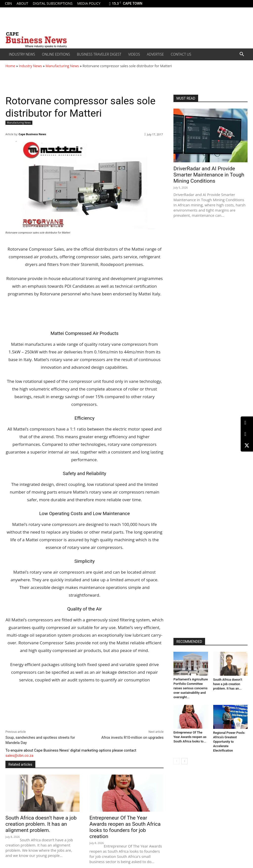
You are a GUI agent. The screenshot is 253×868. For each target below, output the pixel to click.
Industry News (22, 54)
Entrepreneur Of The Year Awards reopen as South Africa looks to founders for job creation (125, 827)
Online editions (56, 54)
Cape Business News (32, 134)
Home (10, 66)
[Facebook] (247, 434)
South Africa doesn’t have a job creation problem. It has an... (228, 684)
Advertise (156, 54)
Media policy (89, 3)
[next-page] (184, 761)
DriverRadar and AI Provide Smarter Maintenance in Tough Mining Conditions (209, 175)
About (22, 3)
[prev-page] (177, 761)
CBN (8, 3)
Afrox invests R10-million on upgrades (132, 738)
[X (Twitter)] (247, 445)
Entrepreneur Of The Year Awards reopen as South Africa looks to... (190, 737)
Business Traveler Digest (99, 54)
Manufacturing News (62, 66)
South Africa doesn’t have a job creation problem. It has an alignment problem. (41, 824)
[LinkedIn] (247, 423)
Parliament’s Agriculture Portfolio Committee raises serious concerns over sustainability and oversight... (191, 688)
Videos (134, 54)
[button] (242, 55)
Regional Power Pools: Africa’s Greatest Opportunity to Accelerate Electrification (229, 742)
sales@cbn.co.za (19, 756)
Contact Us (181, 54)
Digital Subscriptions (53, 3)
